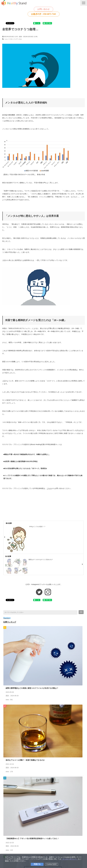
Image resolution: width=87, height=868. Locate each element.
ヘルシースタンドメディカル (13, 39)
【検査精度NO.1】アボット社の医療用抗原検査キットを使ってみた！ (32, 838)
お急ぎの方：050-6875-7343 (44, 14)
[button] (84, 3)
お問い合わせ (43, 9)
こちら (49, 488)
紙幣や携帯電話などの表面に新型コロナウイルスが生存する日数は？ (32, 688)
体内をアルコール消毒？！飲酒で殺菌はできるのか (25, 760)
